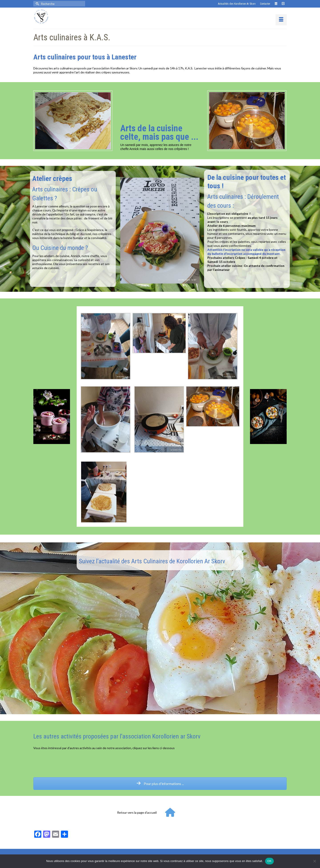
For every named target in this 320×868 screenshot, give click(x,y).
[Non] (314, 861)
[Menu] (281, 20)
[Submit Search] (37, 4)
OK (269, 861)
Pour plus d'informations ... (160, 784)
